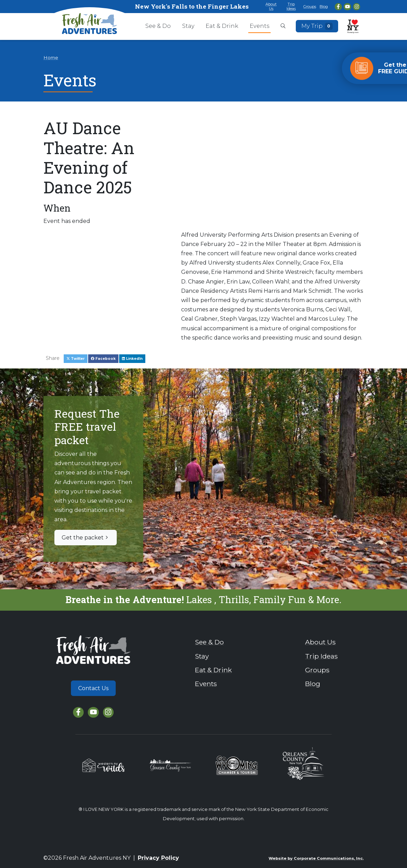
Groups (310, 7)
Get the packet (86, 538)
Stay (188, 26)
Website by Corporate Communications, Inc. (316, 858)
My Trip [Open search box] (317, 26)
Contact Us (93, 688)
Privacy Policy (158, 858)
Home (51, 57)
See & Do (158, 26)
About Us (271, 6)
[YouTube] (347, 7)
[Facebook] (338, 7)
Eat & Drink (222, 26)
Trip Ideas (291, 6)
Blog (324, 7)
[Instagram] (357, 7)
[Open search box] (283, 26)
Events (259, 26)
